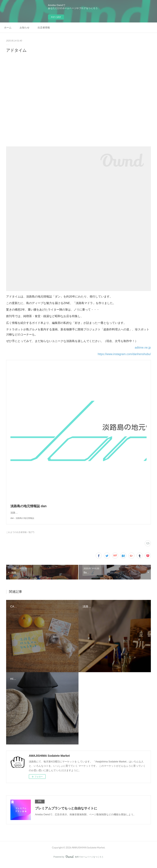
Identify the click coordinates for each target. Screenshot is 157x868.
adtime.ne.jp (143, 348)
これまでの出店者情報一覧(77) (20, 536)
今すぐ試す (56, 17)
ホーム (8, 28)
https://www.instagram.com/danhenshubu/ (124, 354)
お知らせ (25, 28)
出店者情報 (44, 28)
